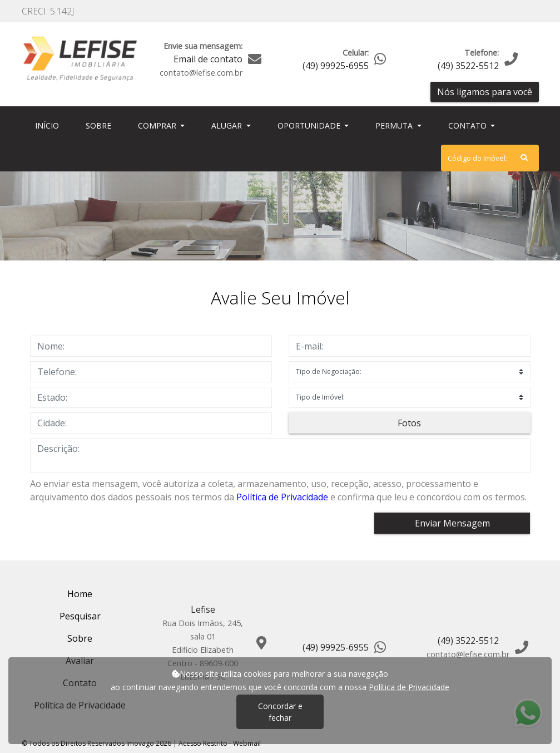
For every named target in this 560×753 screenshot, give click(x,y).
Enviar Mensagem (452, 523)
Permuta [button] (395, 125)
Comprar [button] (158, 125)
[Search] (490, 158)
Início (49, 125)
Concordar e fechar (280, 712)
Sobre (101, 125)
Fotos (409, 423)
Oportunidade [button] (310, 125)
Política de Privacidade (282, 497)
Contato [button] (469, 125)
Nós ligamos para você (485, 92)
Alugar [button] (228, 125)
